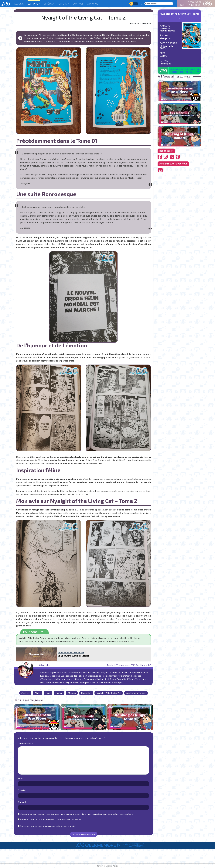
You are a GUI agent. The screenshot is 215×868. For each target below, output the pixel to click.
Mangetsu (86, 693)
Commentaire (25, 743)
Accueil (19, 4)
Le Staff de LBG (97, 859)
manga (59, 693)
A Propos (93, 4)
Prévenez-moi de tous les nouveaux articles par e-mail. (47, 826)
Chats (38, 693)
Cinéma (48, 4)
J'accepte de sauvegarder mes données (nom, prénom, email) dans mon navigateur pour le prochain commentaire (77, 814)
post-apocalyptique (136, 693)
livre (48, 693)
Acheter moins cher (183, 71)
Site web (22, 802)
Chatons (25, 693)
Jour (132, 4)
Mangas (72, 693)
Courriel (22, 790)
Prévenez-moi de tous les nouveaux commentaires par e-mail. (51, 819)
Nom (21, 778)
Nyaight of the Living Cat (109, 693)
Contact (78, 4)
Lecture (33, 4)
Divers (63, 4)
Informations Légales (120, 859)
